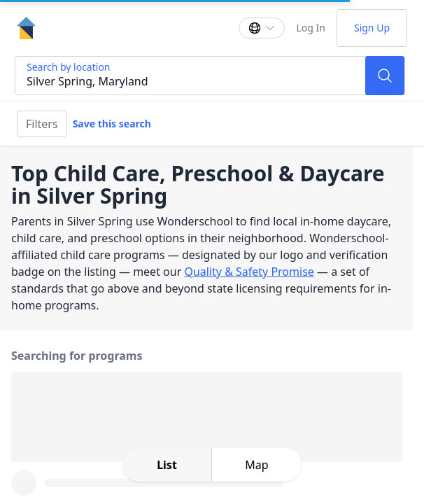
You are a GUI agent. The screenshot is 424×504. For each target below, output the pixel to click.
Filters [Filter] (42, 124)
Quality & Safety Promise (249, 272)
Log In (310, 28)
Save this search (112, 124)
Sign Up (372, 28)
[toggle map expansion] (257, 465)
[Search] (385, 76)
